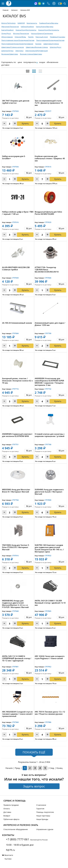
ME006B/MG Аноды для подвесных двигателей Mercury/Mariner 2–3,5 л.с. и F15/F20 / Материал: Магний (15, 604)
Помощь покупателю (45, 812)
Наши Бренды (42, 819)
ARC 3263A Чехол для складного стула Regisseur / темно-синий (50, 657)
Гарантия (40, 809)
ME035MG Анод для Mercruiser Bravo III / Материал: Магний (16, 491)
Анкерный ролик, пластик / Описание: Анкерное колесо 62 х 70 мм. (17, 381)
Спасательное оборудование (16, 829)
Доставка (7, 812)
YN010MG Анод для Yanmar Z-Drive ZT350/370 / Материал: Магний (16, 547)
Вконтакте (9, 855)
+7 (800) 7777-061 (18, 839)
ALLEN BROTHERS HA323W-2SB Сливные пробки (16, 268)
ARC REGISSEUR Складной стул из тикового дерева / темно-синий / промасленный (17, 714)
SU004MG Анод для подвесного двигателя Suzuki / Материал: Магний (49, 492)
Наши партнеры (43, 816)
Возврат (7, 816)
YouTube (8, 859)
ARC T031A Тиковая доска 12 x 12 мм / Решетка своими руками (50, 713)
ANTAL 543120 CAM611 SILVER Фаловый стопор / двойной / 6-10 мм (50, 603)
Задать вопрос (34, 786)
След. (52, 768)
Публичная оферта (11, 819)
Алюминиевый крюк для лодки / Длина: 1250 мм (50, 324)
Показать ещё (34, 752)
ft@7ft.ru (10, 850)
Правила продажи (11, 805)
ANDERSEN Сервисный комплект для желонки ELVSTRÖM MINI (17, 435)
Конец (59, 768)
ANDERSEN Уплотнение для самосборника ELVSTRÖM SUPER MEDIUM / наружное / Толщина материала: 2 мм (49, 382)
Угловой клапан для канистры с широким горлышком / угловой (50, 435)
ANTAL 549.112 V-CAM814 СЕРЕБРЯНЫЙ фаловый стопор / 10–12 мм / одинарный (17, 658)
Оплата (7, 809)
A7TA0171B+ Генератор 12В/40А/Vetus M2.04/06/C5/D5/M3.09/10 (47, 270)
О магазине (41, 805)
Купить (25, 290)
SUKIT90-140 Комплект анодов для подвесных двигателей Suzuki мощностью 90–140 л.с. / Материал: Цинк (49, 548)
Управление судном (45, 829)
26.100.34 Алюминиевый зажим (17, 323)
